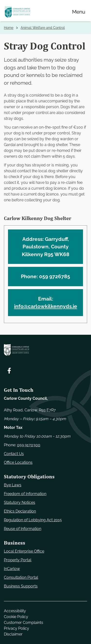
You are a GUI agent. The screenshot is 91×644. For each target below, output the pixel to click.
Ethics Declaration (20, 511)
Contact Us (14, 454)
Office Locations (18, 462)
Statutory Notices (20, 502)
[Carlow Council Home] (45, 350)
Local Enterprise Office (24, 551)
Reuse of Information (23, 529)
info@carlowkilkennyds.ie (46, 306)
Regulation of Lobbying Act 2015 (33, 520)
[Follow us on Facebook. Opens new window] (9, 371)
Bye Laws (13, 485)
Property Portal (18, 560)
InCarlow (12, 569)
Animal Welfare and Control (43, 28)
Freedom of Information (25, 494)
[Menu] (79, 12)
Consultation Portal (21, 577)
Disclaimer (13, 634)
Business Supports (21, 586)
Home (9, 28)
